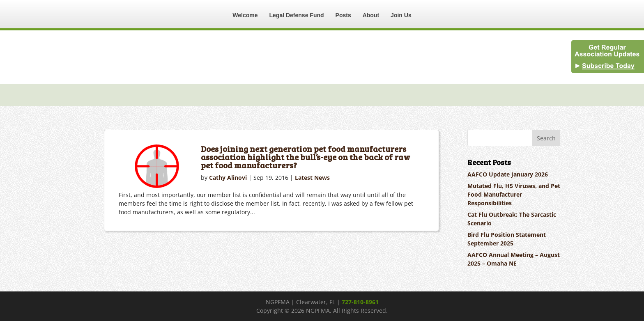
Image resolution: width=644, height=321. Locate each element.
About (371, 15)
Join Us (401, 15)
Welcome (245, 15)
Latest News (312, 178)
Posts (343, 15)
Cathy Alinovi (228, 178)
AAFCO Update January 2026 (508, 174)
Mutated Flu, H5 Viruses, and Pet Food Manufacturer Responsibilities (514, 194)
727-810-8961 (360, 302)
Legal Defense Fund (297, 15)
